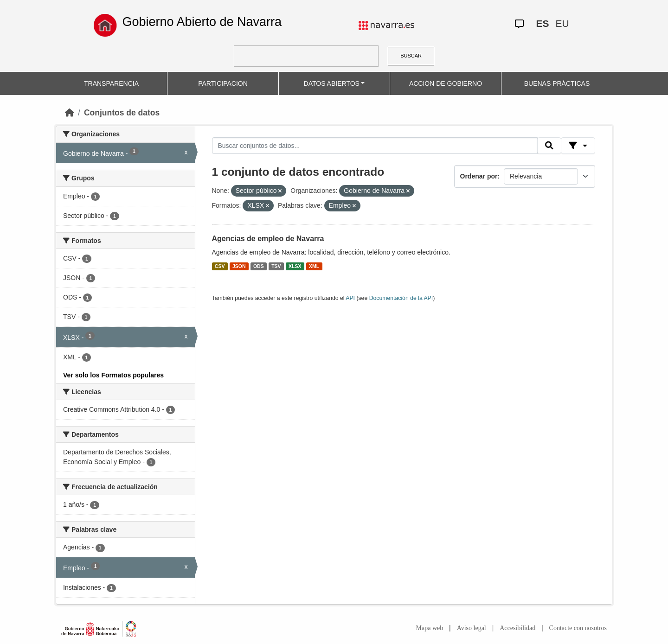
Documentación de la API (401, 298)
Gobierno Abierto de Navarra (202, 22)
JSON (239, 266)
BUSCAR (411, 56)
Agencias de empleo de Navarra (268, 239)
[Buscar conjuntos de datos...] (375, 146)
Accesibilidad (517, 628)
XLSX (295, 266)
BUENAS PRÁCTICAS (557, 83)
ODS (259, 266)
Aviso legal (472, 628)
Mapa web (430, 628)
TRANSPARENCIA (111, 83)
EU (562, 23)
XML (314, 266)
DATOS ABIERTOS (332, 83)
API (350, 298)
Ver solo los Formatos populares (113, 375)
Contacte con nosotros (578, 628)
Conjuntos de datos (122, 113)
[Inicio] (70, 113)
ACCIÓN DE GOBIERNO (446, 83)
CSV (220, 266)
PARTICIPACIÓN (223, 83)
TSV (276, 266)
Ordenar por (479, 176)
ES (542, 23)
